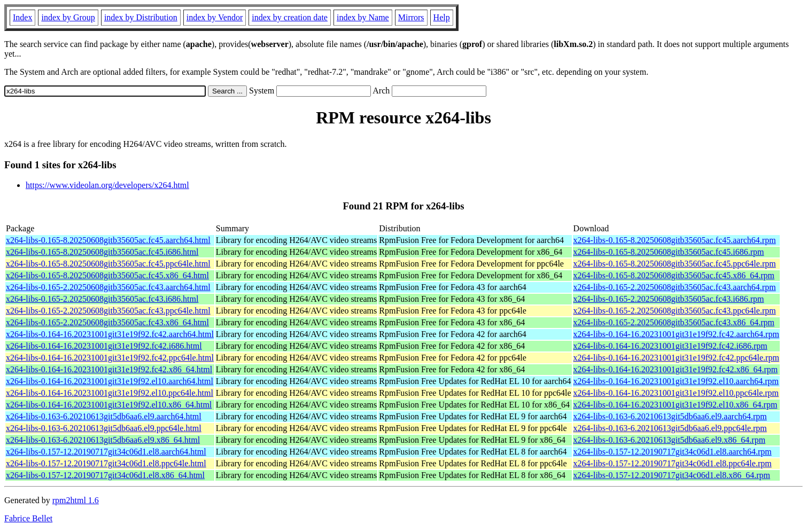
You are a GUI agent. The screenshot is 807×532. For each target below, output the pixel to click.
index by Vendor (215, 17)
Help (442, 17)
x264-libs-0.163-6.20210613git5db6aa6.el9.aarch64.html (104, 416)
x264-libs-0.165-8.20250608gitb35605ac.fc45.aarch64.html (108, 240)
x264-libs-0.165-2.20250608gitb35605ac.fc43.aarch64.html (108, 287)
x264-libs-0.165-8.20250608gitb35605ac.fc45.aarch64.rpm (675, 240)
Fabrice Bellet (28, 518)
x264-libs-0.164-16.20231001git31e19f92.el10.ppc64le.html (110, 393)
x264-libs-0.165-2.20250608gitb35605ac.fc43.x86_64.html (107, 322)
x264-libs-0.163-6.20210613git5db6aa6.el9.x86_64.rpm (670, 440)
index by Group (68, 17)
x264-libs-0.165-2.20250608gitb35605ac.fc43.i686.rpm (669, 299)
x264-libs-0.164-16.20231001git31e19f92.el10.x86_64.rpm (676, 405)
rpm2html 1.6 (76, 500)
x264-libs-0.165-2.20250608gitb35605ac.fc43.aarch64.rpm (675, 287)
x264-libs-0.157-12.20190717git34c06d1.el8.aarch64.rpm (673, 452)
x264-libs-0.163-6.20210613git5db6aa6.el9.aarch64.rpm (670, 416)
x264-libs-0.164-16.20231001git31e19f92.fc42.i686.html (104, 346)
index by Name (363, 17)
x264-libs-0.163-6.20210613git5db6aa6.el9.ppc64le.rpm (670, 428)
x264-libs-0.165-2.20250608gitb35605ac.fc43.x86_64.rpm (674, 322)
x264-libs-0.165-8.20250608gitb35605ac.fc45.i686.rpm (669, 252)
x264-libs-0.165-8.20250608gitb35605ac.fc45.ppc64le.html (108, 264)
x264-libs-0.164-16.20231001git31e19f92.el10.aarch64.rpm (676, 381)
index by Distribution (141, 17)
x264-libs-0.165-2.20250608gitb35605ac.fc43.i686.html (102, 299)
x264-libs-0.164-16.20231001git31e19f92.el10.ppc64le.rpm (676, 393)
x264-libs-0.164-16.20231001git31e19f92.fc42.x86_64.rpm (676, 369)
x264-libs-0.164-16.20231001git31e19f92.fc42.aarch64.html (110, 334)
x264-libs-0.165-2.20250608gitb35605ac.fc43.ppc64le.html (108, 311)
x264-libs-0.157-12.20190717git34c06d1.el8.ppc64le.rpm (673, 463)
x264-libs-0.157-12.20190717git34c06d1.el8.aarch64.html (106, 452)
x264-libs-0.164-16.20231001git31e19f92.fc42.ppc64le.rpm (676, 358)
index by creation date (290, 17)
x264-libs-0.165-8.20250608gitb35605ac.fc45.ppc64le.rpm (675, 264)
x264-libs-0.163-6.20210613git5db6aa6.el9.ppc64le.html (104, 428)
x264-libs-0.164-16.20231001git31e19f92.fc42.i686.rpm (670, 346)
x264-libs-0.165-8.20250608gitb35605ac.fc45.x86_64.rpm (674, 275)
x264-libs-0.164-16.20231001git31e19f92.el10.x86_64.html (109, 405)
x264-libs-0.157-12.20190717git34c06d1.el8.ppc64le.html (106, 463)
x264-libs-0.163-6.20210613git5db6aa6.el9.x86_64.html (103, 440)
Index (22, 17)
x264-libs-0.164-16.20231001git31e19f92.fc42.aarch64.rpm (676, 334)
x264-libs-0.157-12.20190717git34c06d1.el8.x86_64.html (105, 475)
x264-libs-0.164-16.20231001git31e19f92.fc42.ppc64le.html (110, 358)
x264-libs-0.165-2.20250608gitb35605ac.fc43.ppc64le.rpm (675, 311)
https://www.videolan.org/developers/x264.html (107, 185)
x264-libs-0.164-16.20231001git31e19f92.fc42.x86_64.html (109, 369)
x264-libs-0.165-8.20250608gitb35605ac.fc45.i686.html (102, 252)
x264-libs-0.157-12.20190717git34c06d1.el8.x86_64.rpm (672, 475)
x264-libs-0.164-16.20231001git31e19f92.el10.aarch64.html (110, 381)
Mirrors (411, 17)
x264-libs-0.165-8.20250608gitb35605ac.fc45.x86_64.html (107, 275)
